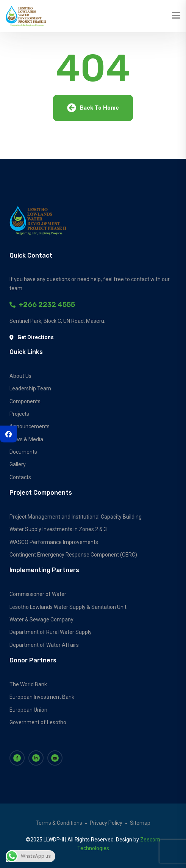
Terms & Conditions (59, 823)
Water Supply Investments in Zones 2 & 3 (58, 529)
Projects (19, 414)
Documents (23, 452)
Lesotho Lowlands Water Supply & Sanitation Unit (68, 607)
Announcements (30, 426)
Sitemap (140, 823)
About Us (20, 376)
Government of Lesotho (38, 722)
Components (25, 401)
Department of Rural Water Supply (51, 632)
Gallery (18, 464)
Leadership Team (30, 388)
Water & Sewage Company (41, 620)
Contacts (20, 477)
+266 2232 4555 (42, 304)
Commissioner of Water (38, 594)
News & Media (26, 439)
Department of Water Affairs (44, 645)
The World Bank (28, 684)
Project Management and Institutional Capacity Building (76, 517)
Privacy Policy (106, 823)
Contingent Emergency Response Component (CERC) (73, 555)
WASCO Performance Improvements (54, 542)
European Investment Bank (42, 697)
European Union (28, 710)
